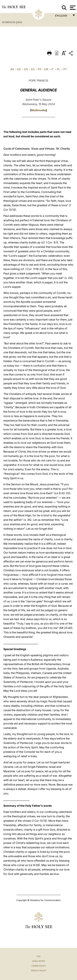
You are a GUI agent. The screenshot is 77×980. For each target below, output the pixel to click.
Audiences (9, 22)
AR (12, 69)
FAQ (38, 956)
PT (65, 69)
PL (59, 69)
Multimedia (38, 110)
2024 (20, 22)
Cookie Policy (39, 966)
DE (19, 69)
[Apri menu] (72, 8)
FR (39, 69)
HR (46, 69)
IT (52, 69)
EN (26, 69)
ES (33, 69)
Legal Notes (39, 961)
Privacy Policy (39, 971)
